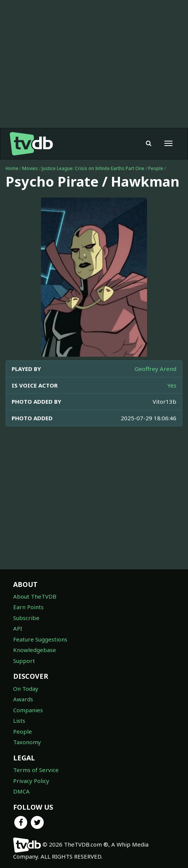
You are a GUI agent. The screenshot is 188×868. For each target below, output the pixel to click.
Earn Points (28, 607)
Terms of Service (36, 770)
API (18, 628)
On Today (26, 689)
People (156, 168)
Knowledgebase (35, 650)
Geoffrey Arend (155, 369)
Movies (30, 168)
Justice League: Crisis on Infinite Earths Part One (93, 168)
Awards (23, 699)
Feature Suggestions (40, 639)
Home (12, 168)
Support (24, 661)
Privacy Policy (31, 781)
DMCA (21, 791)
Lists (19, 721)
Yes (172, 385)
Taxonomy (27, 742)
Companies (28, 710)
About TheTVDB (35, 596)
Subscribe (26, 618)
